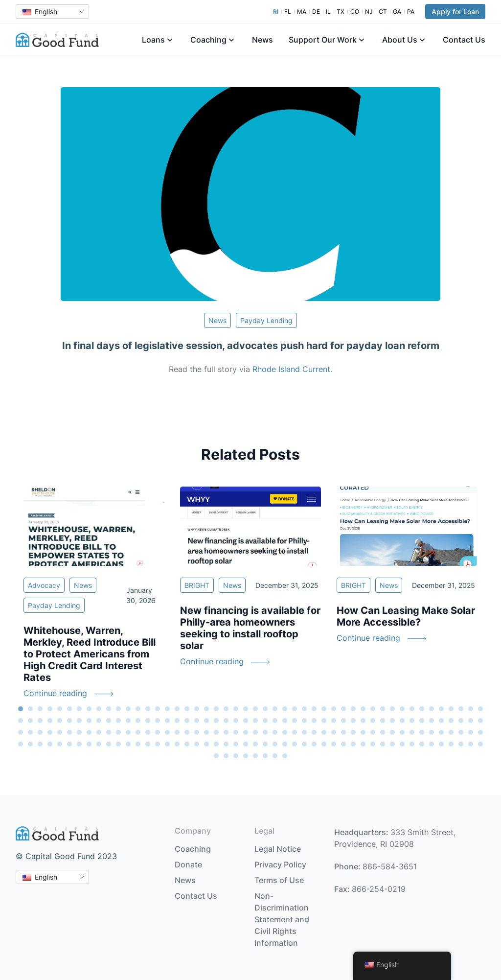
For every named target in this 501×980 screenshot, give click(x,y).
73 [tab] (255, 721)
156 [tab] (128, 744)
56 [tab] (89, 721)
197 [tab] (255, 756)
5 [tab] (60, 709)
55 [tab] (79, 721)
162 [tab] (187, 744)
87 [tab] (392, 721)
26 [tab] (265, 709)
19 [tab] (197, 709)
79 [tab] (314, 721)
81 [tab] (334, 721)
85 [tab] (373, 721)
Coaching (208, 40)
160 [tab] (167, 744)
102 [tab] (69, 732)
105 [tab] (99, 732)
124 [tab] (285, 732)
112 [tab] (167, 732)
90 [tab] (422, 721)
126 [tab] (304, 732)
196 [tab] (246, 756)
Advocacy (44, 585)
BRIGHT (197, 585)
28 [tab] (285, 709)
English (40, 12)
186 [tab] (422, 744)
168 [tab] (246, 744)
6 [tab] (69, 709)
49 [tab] (21, 721)
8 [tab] (89, 709)
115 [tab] (197, 732)
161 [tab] (177, 744)
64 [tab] (167, 721)
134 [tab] (383, 732)
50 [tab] (30, 721)
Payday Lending (266, 320)
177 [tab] (334, 744)
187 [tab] (432, 744)
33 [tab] (334, 709)
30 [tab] (304, 709)
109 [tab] (138, 732)
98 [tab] (30, 732)
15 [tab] (158, 709)
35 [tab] (353, 709)
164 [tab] (206, 744)
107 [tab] (118, 732)
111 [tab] (158, 732)
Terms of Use (279, 880)
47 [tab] (471, 709)
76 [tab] (285, 721)
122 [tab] (265, 732)
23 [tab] (236, 709)
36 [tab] (363, 709)
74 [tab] (265, 721)
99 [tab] (40, 732)
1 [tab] (21, 709)
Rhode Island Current (291, 369)
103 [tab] (79, 732)
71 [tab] (236, 721)
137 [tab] (412, 732)
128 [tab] (324, 732)
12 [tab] (128, 709)
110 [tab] (148, 732)
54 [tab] (69, 721)
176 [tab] (324, 744)
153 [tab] (99, 744)
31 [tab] (314, 709)
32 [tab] (324, 709)
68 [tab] (206, 721)
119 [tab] (236, 732)
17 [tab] (177, 709)
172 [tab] (285, 744)
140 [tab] (441, 732)
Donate (188, 864)
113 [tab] (177, 732)
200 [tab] (285, 756)
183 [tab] (392, 744)
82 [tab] (343, 721)
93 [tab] (451, 721)
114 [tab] (187, 732)
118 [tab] (226, 732)
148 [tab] (50, 744)
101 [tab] (60, 732)
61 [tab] (138, 721)
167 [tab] (236, 744)
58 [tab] (109, 721)
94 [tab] (461, 721)
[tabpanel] (94, 599)
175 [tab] (314, 744)
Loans (153, 40)
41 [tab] (412, 709)
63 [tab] (158, 721)
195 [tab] (236, 756)
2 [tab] (30, 709)
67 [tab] (197, 721)
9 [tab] (99, 709)
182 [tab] (383, 744)
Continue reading (55, 693)
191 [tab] (471, 744)
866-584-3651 (390, 866)
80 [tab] (324, 721)
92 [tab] (441, 721)
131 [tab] (353, 732)
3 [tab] (40, 709)
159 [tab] (158, 744)
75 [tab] (275, 721)
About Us (400, 40)
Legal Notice (278, 849)
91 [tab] (432, 721)
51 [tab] (40, 721)
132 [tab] (363, 732)
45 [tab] (451, 709)
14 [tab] (148, 709)
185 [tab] (412, 744)
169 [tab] (255, 744)
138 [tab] (422, 732)
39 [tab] (392, 709)
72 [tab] (246, 721)
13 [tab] (138, 709)
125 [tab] (295, 732)
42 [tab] (422, 709)
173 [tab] (295, 744)
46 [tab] (461, 709)
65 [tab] (177, 721)
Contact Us (464, 40)
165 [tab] (216, 744)
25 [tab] (255, 709)
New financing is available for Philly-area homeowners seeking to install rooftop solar (250, 628)
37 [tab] (373, 709)
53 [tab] (60, 721)
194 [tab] (226, 756)
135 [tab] (392, 732)
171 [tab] (275, 744)
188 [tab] (441, 744)
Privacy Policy (280, 864)
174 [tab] (304, 744)
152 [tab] (89, 744)
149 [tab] (60, 744)
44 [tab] (441, 709)
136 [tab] (402, 732)
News (262, 40)
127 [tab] (314, 732)
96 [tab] (480, 721)
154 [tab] (109, 744)
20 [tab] (206, 709)
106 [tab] (109, 732)
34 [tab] (343, 709)
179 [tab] (353, 744)
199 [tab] (275, 756)
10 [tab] (109, 709)
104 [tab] (89, 732)
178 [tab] (343, 744)
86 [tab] (383, 721)
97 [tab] (21, 732)
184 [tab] (402, 744)
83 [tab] (353, 721)
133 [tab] (373, 732)
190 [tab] (461, 744)
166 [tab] (226, 744)
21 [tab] (216, 709)
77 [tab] (295, 721)
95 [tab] (471, 721)
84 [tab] (363, 721)
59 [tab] (118, 721)
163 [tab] (197, 744)
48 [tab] (480, 709)
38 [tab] (383, 709)
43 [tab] (432, 709)
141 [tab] (451, 732)
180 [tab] (363, 744)
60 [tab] (128, 721)
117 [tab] (216, 732)
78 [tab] (304, 721)
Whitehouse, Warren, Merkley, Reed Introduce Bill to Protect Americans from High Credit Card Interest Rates (90, 654)
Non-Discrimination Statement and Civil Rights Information (282, 919)
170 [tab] (265, 744)
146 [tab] (30, 744)
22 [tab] (226, 709)
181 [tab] (373, 744)
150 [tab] (69, 744)
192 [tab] (480, 744)
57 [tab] (99, 721)
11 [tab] (118, 709)
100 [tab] (50, 732)
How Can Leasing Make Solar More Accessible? (406, 616)
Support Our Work (323, 40)
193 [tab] (216, 756)
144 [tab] (480, 732)
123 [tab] (275, 732)
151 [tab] (79, 744)
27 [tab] (275, 709)
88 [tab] (402, 721)
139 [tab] (432, 732)
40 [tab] (402, 709)
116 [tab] (206, 732)
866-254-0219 (379, 889)
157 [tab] (138, 744)
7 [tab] (79, 709)
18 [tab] (187, 709)
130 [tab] (343, 732)
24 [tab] (246, 709)
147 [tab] (40, 744)
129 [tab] (334, 732)
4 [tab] (50, 709)
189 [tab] (451, 744)
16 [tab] (167, 709)
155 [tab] (118, 744)
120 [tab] (246, 732)
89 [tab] (412, 721)
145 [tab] (21, 744)
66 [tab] (187, 721)
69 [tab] (216, 721)
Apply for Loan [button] (455, 12)
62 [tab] (148, 721)
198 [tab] (265, 756)
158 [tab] (148, 744)
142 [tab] (461, 732)
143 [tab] (471, 732)
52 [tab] (50, 721)
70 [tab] (226, 721)
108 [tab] (128, 732)
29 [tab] (295, 709)
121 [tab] (255, 732)
